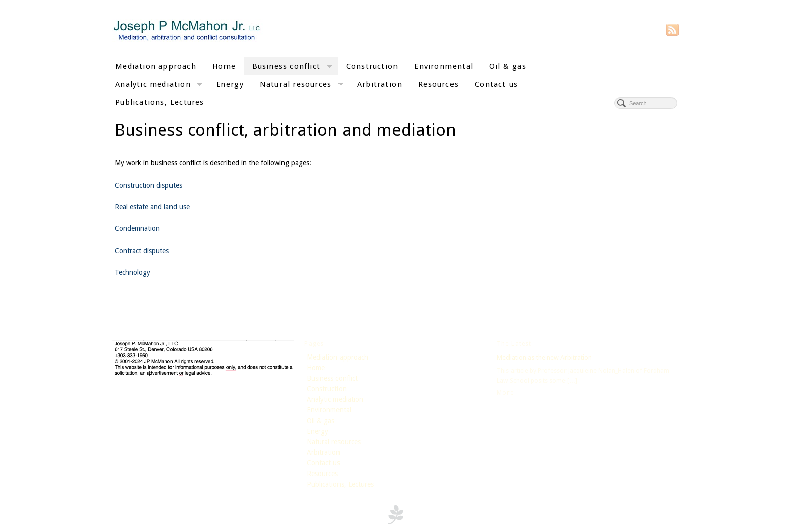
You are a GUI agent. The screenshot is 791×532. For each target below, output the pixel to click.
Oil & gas (508, 66)
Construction (372, 66)
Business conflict (292, 67)
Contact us (496, 84)
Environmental (444, 66)
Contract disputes (142, 251)
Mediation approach (156, 66)
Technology (132, 272)
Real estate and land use (152, 207)
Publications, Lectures (160, 102)
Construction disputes (148, 185)
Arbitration (380, 84)
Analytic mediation (158, 85)
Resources (438, 84)
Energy (230, 84)
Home (224, 66)
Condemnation (137, 228)
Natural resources (301, 85)
